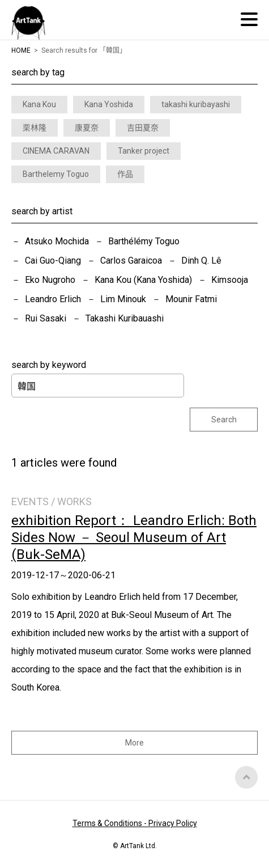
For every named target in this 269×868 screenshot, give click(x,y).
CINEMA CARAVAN (56, 151)
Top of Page (246, 777)
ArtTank (28, 23)
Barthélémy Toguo (144, 241)
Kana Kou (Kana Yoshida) (143, 280)
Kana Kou (39, 104)
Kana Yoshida (109, 104)
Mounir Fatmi (191, 299)
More (134, 743)
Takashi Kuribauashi (125, 318)
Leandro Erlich (53, 299)
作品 (125, 174)
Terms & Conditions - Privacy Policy (135, 823)
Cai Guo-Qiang (53, 261)
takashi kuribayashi (196, 104)
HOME (21, 50)
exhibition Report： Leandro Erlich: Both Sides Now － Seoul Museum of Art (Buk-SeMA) (134, 537)
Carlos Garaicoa (131, 261)
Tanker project (144, 151)
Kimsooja (230, 280)
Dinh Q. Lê (201, 261)
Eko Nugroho (50, 280)
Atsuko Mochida (57, 241)
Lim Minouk (123, 299)
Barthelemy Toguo (56, 174)
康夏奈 (87, 128)
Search (224, 420)
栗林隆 (35, 128)
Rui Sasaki (46, 318)
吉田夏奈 (143, 128)
